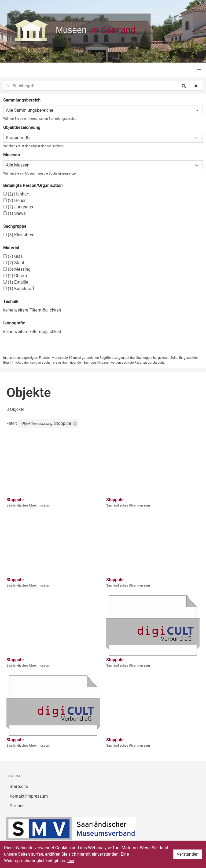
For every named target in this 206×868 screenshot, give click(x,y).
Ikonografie (14, 323)
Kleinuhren (19, 235)
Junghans (18, 207)
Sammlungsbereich (22, 100)
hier (71, 861)
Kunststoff (19, 289)
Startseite (19, 786)
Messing (17, 269)
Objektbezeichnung (22, 127)
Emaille (16, 282)
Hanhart (16, 194)
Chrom (15, 276)
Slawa (14, 213)
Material (11, 248)
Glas (13, 256)
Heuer (14, 200)
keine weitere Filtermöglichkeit (32, 310)
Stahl (14, 263)
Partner (17, 806)
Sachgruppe (15, 226)
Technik (11, 301)
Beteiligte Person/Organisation (33, 185)
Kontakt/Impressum (29, 796)
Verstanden (188, 854)
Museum (12, 155)
